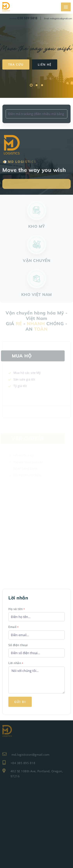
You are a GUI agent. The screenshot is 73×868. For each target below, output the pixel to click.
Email (14, 627)
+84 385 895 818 (19, 763)
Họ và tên (17, 609)
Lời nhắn (16, 663)
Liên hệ (45, 64)
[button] (31, 86)
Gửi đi (20, 702)
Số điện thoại (18, 645)
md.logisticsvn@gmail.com (26, 754)
